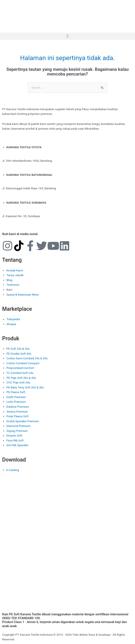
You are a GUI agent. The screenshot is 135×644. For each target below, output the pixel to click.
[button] (67, 36)
